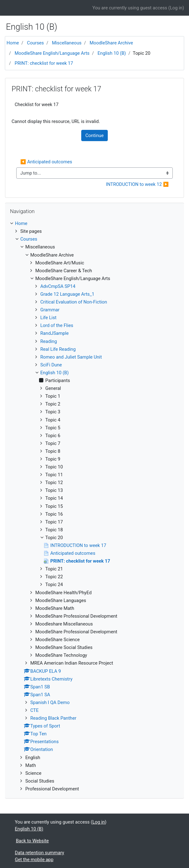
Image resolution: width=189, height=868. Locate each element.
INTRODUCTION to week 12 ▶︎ (137, 184)
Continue (94, 135)
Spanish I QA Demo (50, 702)
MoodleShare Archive (111, 43)
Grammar (50, 310)
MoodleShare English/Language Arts (52, 53)
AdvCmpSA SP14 (58, 286)
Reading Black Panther (53, 718)
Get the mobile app (34, 860)
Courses (35, 43)
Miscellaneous (67, 43)
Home (13, 43)
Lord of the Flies (57, 325)
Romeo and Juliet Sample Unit (71, 357)
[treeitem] (94, 223)
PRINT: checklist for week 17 (44, 63)
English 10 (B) (112, 53)
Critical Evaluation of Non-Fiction (74, 302)
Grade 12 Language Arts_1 (67, 294)
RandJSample (55, 333)
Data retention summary (40, 853)
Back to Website (32, 841)
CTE (35, 710)
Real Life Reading (58, 349)
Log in (176, 8)
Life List (48, 318)
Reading (49, 341)
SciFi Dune (51, 365)
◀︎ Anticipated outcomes (46, 162)
